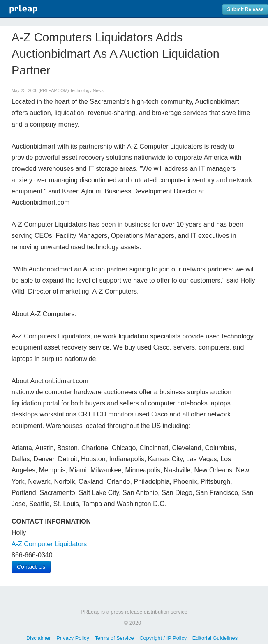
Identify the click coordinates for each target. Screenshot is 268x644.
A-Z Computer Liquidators (49, 544)
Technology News (87, 91)
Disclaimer (39, 638)
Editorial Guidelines (215, 638)
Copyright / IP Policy (163, 638)
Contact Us (31, 567)
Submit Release (245, 9)
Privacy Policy (73, 638)
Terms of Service (114, 638)
